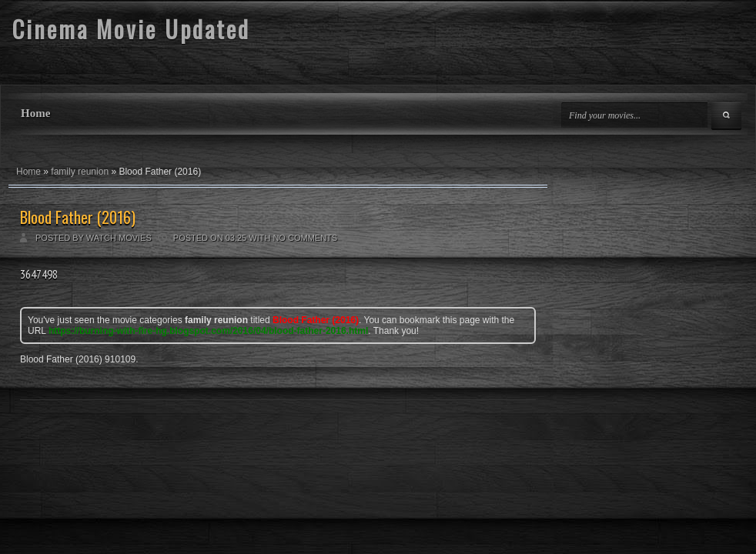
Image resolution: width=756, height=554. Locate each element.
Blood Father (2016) (78, 217)
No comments (305, 238)
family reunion (80, 172)
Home (35, 113)
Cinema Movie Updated (131, 29)
